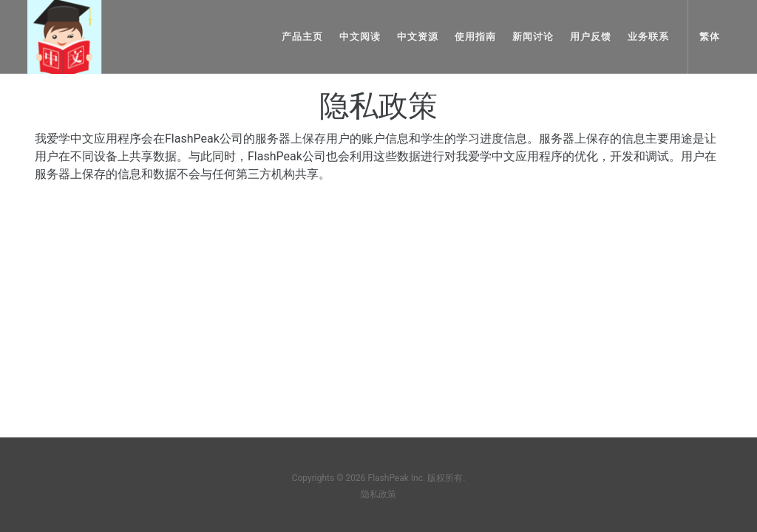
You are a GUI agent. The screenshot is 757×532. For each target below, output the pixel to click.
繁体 (710, 37)
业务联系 (648, 37)
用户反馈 (591, 37)
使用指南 (475, 37)
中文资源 (418, 37)
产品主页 (302, 37)
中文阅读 (360, 37)
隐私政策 (378, 494)
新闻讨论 (533, 37)
